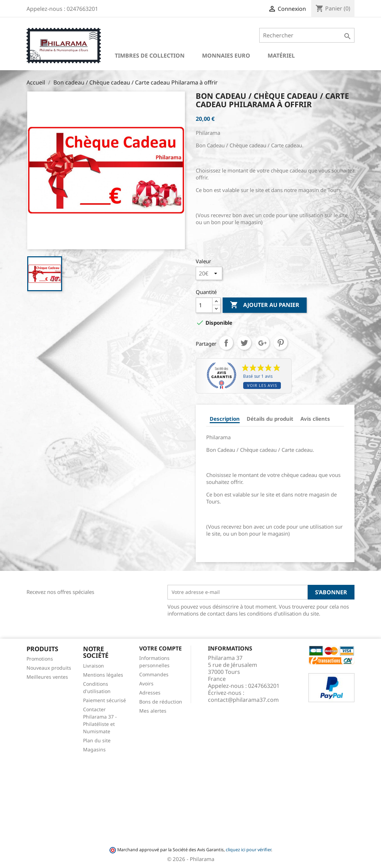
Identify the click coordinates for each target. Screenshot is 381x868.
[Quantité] (204, 305)
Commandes (154, 674)
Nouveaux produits (49, 668)
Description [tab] (225, 419)
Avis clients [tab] (315, 419)
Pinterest (281, 343)
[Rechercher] (307, 35)
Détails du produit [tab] (270, 419)
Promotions (40, 659)
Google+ (262, 343)
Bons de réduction (161, 702)
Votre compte (160, 648)
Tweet (244, 343)
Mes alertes (153, 711)
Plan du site (97, 740)
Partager (226, 343)
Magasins (94, 749)
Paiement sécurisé (104, 700)
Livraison (94, 666)
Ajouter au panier (265, 305)
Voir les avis (262, 385)
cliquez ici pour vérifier (248, 850)
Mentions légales (103, 675)
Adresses (150, 693)
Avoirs (146, 683)
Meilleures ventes (47, 677)
